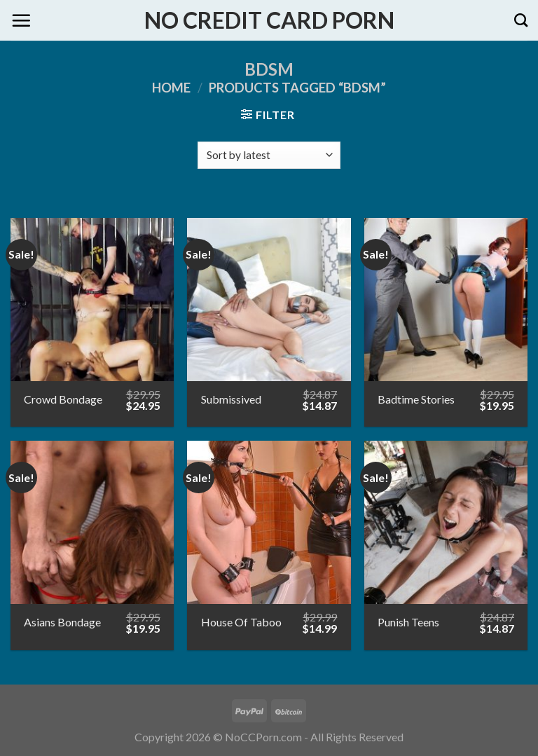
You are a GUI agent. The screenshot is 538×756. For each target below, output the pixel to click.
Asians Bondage (62, 622)
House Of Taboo (241, 622)
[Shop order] (269, 155)
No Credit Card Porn (269, 20)
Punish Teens (408, 622)
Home (171, 88)
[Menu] (21, 20)
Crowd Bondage (63, 399)
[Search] (521, 20)
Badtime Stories (416, 399)
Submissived (231, 399)
